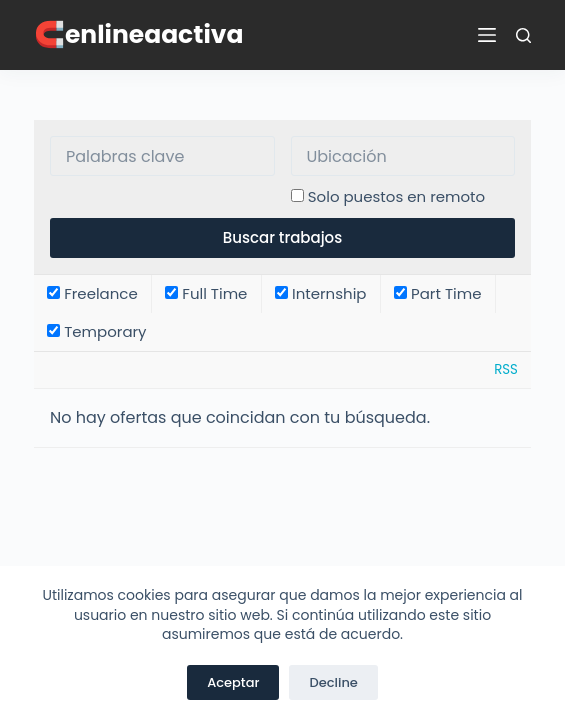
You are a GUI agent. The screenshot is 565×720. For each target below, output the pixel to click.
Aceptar (233, 682)
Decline (333, 682)
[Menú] (487, 35)
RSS (506, 369)
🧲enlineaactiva (138, 34)
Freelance (92, 293)
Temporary (96, 331)
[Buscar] (523, 35)
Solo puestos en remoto (396, 196)
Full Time (206, 293)
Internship (321, 293)
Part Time (437, 293)
